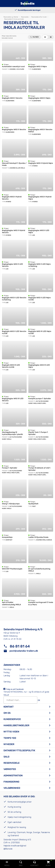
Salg (6, 757)
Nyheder (9, 744)
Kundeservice (12, 719)
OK (39, 700)
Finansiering (11, 782)
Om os (7, 713)
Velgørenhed (12, 788)
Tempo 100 (10, 738)
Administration (13, 776)
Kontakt (9, 707)
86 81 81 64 (20, 646)
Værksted (10, 769)
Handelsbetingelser (16, 725)
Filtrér (36, 37)
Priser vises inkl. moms (9, 37)
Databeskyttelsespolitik (19, 750)
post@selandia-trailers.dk (24, 651)
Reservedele (12, 763)
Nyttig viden (11, 732)
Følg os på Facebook (15, 689)
